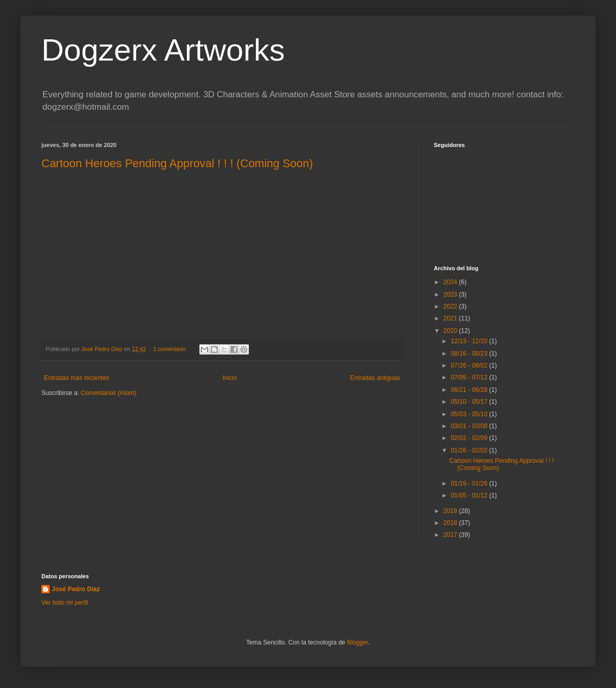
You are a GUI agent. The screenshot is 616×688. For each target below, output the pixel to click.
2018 (451, 523)
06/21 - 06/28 (470, 390)
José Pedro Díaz (76, 589)
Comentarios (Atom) (108, 393)
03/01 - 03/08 (470, 426)
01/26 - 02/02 (470, 450)
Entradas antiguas (375, 378)
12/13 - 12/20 (470, 341)
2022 (451, 306)
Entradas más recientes (77, 378)
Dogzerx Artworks (163, 50)
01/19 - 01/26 (470, 484)
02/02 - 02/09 (470, 438)
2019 (451, 511)
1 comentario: (171, 349)
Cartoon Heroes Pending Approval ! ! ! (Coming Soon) (177, 163)
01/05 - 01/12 (470, 495)
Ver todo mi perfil (65, 603)
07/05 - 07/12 (470, 377)
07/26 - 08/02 (470, 365)
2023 (451, 295)
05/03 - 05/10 (470, 414)
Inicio (230, 378)
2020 (451, 331)
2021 (451, 318)
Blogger (357, 642)
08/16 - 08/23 (470, 354)
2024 (451, 282)
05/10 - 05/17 (470, 402)
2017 (451, 535)
